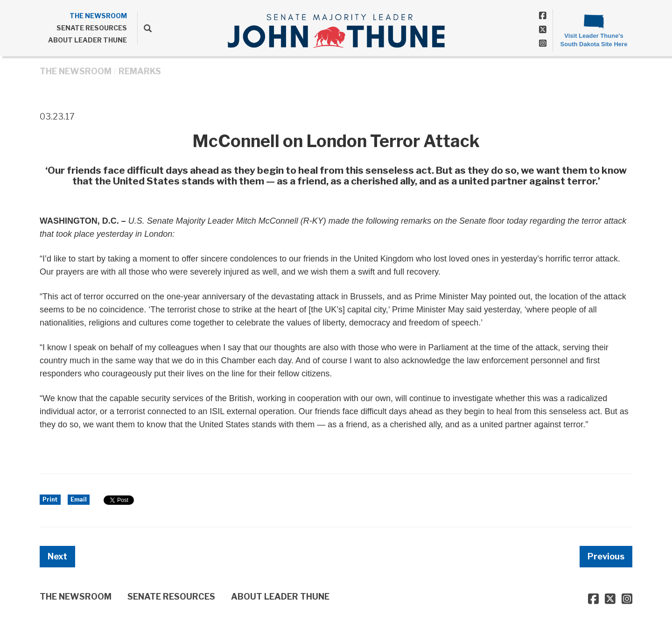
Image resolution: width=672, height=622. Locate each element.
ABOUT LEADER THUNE (87, 40)
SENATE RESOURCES (92, 28)
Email (79, 499)
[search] (144, 28)
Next (57, 556)
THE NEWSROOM (98, 16)
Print (50, 499)
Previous (606, 556)
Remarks (140, 71)
